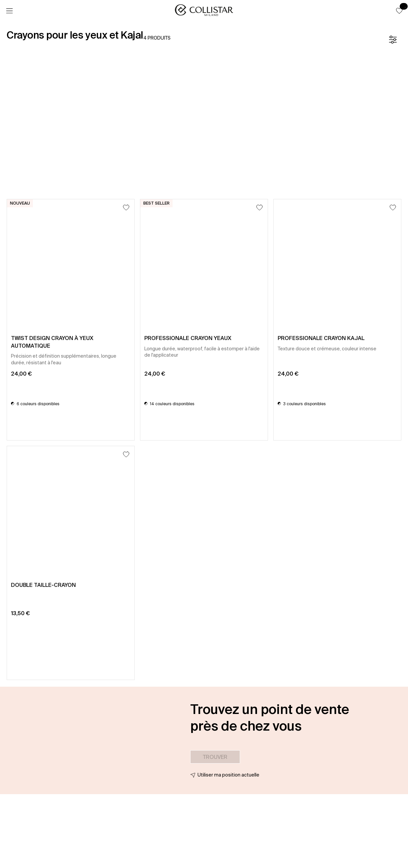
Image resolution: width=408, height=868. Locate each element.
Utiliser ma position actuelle (228, 775)
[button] (399, 11)
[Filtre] (393, 40)
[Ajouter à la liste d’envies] (126, 207)
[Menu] (9, 11)
